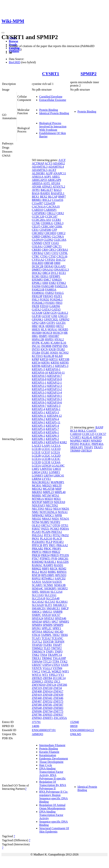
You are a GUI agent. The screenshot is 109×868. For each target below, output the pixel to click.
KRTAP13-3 (39, 392)
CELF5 (36, 226)
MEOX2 (37, 489)
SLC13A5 (38, 595)
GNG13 (63, 316)
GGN (53, 313)
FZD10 (44, 306)
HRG (35, 336)
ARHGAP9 (54, 180)
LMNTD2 (46, 469)
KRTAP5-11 (53, 422)
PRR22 (56, 552)
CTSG (44, 256)
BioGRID (15, 62)
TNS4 (44, 655)
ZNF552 (48, 701)
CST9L (63, 253)
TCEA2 (46, 638)
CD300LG (47, 223)
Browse (13, 41)
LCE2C (46, 456)
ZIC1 (57, 681)
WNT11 (37, 675)
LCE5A (36, 466)
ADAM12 (59, 163)
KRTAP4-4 (52, 419)
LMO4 (36, 472)
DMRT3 (37, 270)
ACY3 (48, 163)
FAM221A (61, 286)
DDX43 (49, 266)
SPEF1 (47, 622)
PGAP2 (36, 532)
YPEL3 (53, 675)
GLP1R (36, 316)
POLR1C (85, 444)
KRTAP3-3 (52, 412)
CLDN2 (48, 240)
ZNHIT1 (48, 718)
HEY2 (60, 326)
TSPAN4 (37, 661)
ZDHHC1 (38, 681)
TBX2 (56, 635)
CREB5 (36, 250)
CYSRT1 (51, 74)
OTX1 (65, 525)
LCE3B (46, 459)
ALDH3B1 (38, 173)
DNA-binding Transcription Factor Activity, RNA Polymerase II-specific (52, 773)
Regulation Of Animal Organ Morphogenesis (52, 807)
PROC (48, 549)
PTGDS (64, 555)
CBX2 (60, 213)
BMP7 (62, 197)
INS (65, 346)
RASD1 (59, 565)
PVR (54, 559)
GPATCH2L (51, 319)
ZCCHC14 (59, 678)
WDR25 (56, 671)
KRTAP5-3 (38, 426)
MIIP (58, 489)
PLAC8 (57, 539)
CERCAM (48, 226)
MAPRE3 (76, 441)
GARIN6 (55, 306)
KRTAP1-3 (62, 366)
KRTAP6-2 (38, 436)
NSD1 (55, 519)
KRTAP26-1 (53, 409)
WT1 (45, 675)
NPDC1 (49, 515)
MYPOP (37, 502)
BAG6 (36, 193)
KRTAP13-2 (54, 389)
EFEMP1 (55, 276)
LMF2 (36, 469)
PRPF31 (37, 552)
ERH (45, 283)
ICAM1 (45, 343)
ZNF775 (58, 711)
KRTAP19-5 (39, 402)
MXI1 (57, 499)
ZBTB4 (48, 678)
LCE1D (56, 449)
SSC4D (59, 632)
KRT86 (36, 366)
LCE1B (36, 449)
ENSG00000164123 (82, 730)
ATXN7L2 (59, 187)
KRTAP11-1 (39, 383)
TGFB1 (48, 645)
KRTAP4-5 (38, 422)
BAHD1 (45, 193)
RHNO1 (62, 572)
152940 (75, 722)
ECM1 (36, 276)
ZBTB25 (37, 678)
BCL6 (74, 431)
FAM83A (51, 290)
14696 (36, 726)
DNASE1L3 (62, 270)
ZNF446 (58, 698)
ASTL (47, 183)
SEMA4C (38, 588)
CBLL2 (51, 213)
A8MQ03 (37, 734)
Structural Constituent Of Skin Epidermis (54, 830)
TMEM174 (38, 652)
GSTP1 (51, 323)
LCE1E (36, 452)
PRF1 (52, 545)
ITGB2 (61, 349)
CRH (45, 250)
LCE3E (46, 462)
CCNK (36, 223)
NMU (35, 512)
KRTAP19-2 (39, 399)
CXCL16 (62, 256)
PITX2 (57, 535)
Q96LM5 (76, 734)
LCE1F (46, 452)
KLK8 (59, 356)
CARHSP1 (50, 210)
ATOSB (36, 187)
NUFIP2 (55, 522)
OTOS (56, 525)
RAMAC (37, 565)
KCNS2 (64, 353)
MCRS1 (37, 485)
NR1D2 (36, 519)
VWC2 (36, 671)
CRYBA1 (62, 250)
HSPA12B (38, 339)
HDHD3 (50, 326)
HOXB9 (37, 333)
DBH (57, 263)
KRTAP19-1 (54, 396)
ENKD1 (57, 280)
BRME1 (37, 200)
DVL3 (54, 273)
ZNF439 (58, 695)
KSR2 (63, 442)
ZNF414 (48, 691)
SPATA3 (49, 618)
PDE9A (64, 529)
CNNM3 (37, 243)
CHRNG (46, 236)
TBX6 (64, 635)
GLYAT (46, 316)
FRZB (36, 306)
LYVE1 (46, 479)
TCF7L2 (37, 642)
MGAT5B (49, 489)
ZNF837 (58, 715)
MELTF (57, 485)
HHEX (36, 329)
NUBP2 (45, 522)
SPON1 (36, 628)
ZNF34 (57, 688)
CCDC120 (38, 216)
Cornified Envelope (51, 97)
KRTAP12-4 (39, 389)
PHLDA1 (37, 535)
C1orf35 (91, 431)
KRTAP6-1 (52, 432)
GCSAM (37, 313)
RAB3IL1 (50, 562)
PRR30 (36, 555)
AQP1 (48, 177)
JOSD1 (54, 353)
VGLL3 (47, 668)
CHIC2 (61, 233)
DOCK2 (37, 273)
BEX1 (36, 197)
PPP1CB (37, 545)
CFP (54, 230)
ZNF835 (48, 715)
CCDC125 (88, 434)
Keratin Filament (49, 752)
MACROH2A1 (41, 482)
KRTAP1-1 (48, 366)
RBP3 (45, 568)
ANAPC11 (60, 173)
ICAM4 (55, 343)
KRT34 (36, 363)
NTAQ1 (64, 519)
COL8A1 (37, 246)
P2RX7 (36, 529)
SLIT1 (48, 605)
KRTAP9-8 (52, 442)
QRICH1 (63, 559)
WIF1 (65, 671)
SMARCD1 (39, 608)
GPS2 (35, 323)
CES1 (35, 230)
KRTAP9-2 (52, 439)
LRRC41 (59, 476)
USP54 (46, 665)
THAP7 (57, 645)
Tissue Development (51, 762)
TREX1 (36, 658)
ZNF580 (37, 705)
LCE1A (56, 446)
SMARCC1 (60, 605)
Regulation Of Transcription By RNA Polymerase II (53, 785)
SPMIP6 (48, 625)
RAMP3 (48, 565)
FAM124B (48, 286)
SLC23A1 (51, 595)
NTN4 (36, 522)
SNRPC (37, 615)
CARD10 (37, 210)
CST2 (55, 253)
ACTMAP (38, 163)
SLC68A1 (62, 602)
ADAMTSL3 (40, 167)
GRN (43, 323)
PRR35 (54, 555)
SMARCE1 (53, 608)
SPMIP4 (37, 625)
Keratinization (48, 755)
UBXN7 (37, 665)
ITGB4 (36, 353)
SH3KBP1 (50, 588)
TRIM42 (47, 658)
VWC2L (46, 671)
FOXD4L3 (38, 303)
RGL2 (36, 572)
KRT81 (46, 363)
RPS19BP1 (48, 575)
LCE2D (56, 456)
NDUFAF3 (38, 505)
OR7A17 (46, 525)
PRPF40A (97, 444)
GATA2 (36, 309)
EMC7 (47, 280)
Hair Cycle (46, 765)
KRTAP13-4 (54, 392)
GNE (54, 316)
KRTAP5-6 (38, 429)
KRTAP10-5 (39, 376)
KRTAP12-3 (54, 386)
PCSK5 (55, 529)
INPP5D (57, 346)
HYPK (36, 343)
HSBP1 (43, 336)
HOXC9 (58, 333)
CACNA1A (39, 207)
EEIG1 (45, 276)
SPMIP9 (58, 625)
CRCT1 (57, 246)
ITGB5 (45, 353)
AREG (56, 177)
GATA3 (46, 309)
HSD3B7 (54, 336)
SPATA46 (60, 618)
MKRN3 (37, 492)
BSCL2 (47, 200)
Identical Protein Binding (54, 113)
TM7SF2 (56, 648)
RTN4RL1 (48, 578)
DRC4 (46, 273)
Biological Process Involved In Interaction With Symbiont (53, 126)
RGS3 (44, 572)
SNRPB (58, 612)
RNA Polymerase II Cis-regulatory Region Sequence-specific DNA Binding (54, 797)
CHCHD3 (50, 233)
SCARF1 (37, 585)
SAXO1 (37, 582)
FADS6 (36, 286)
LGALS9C (58, 466)
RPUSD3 (61, 575)
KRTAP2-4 (38, 409)
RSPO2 (36, 578)
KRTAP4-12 (54, 416)
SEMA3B (60, 585)
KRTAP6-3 (52, 436)
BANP (99, 427)
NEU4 (57, 509)
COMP (48, 246)
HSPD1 (49, 339)
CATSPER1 (39, 213)
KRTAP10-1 (53, 369)
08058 (74, 726)
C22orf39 (49, 203)
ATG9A (55, 183)
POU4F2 (58, 542)
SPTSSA (37, 632)
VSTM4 (57, 668)
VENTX (37, 668)
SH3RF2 (63, 588)
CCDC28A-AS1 (42, 220)
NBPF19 (48, 502)
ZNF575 (58, 701)
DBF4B (49, 263)
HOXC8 (47, 333)
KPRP (35, 359)
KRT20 (44, 359)
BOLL (82, 431)
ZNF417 (58, 691)
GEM (46, 313)
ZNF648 (37, 708)
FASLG (59, 293)
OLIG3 (36, 525)
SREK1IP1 (77, 447)
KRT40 (97, 437)
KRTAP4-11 (39, 416)
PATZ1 (45, 529)
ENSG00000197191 (44, 730)
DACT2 (61, 260)
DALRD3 (38, 263)
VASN (65, 665)
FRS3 (59, 303)
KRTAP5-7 (52, 429)
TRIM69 (75, 451)
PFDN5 (75, 444)
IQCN (44, 349)
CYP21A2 (38, 260)
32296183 (15, 49)
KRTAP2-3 (54, 406)
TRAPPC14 (55, 655)
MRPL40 (60, 492)
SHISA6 (45, 592)
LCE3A (36, 459)
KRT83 (55, 363)
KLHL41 (87, 437)
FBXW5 (48, 296)
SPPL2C (47, 628)
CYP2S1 (50, 260)
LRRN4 (37, 479)
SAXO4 (47, 582)
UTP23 (56, 665)
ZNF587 (58, 705)
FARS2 (50, 293)
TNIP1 (50, 652)
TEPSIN (59, 642)
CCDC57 (101, 434)
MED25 (47, 485)
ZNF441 (48, 698)
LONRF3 (37, 476)
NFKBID (96, 441)
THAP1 (89, 447)
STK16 (36, 635)
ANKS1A (38, 177)
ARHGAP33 (39, 180)
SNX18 (46, 615)
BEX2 (44, 197)
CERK (58, 226)
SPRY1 (57, 628)
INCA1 (36, 346)
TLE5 (47, 648)
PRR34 (45, 555)
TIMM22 (37, 648)
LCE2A (55, 452)
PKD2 (65, 535)
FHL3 (35, 300)
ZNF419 (37, 695)
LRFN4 (48, 476)
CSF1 (47, 253)
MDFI (86, 441)
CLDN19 (37, 240)
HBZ (35, 326)
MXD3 (49, 499)
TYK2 (64, 661)
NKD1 (65, 509)
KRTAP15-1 (39, 396)
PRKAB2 (37, 549)
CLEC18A (60, 240)
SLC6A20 (38, 605)
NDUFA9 (59, 502)
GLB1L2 (63, 313)
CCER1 (57, 220)
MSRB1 (37, 495)
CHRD (36, 236)
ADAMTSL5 (40, 170)
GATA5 (56, 309)
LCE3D (36, 462)
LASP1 (46, 446)
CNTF (47, 243)
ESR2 (52, 283)
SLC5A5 (50, 602)
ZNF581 (48, 705)
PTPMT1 (45, 559)
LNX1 (44, 472)
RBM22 (37, 568)
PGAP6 (46, 532)
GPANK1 (38, 319)
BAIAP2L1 (58, 193)
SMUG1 (47, 612)
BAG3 (58, 190)
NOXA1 (63, 512)
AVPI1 (36, 190)
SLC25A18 (39, 598)
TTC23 (47, 661)
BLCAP (53, 197)
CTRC (36, 256)
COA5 (55, 243)
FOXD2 (44, 300)
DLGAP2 (60, 266)
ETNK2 (61, 283)
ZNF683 (58, 708)
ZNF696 (37, 711)
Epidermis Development (54, 759)
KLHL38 (49, 356)
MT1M (46, 495)
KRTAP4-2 (38, 419)
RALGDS (63, 562)
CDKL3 (59, 223)
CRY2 (52, 250)
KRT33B (64, 359)
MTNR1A (38, 499)
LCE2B (36, 456)
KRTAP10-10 (40, 373)
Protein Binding (49, 110)
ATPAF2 (47, 187)
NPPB (58, 515)
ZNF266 (62, 685)
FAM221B (38, 290)
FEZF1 (58, 296)
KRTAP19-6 (54, 402)
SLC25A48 (53, 598)
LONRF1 (54, 472)
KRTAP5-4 (52, 426)
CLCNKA (58, 236)
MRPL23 (48, 492)
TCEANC (57, 638)
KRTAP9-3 (38, 442)
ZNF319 (37, 688)
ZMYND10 (39, 685)
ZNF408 (37, 691)
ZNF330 (48, 688)
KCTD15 (37, 356)
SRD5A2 (48, 632)
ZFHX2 (49, 681)
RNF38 (36, 575)
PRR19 (47, 552)
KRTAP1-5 (38, 369)
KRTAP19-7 (39, 406)
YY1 (61, 675)
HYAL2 (59, 339)
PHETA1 (57, 532)
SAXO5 (57, 582)
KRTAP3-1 (38, 412)
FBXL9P (37, 296)
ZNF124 (51, 685)
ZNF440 (37, 698)
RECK (54, 568)
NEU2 (49, 509)
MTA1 (55, 495)
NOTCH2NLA (48, 512)
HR (66, 333)
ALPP (49, 173)
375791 (36, 722)
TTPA (56, 661)
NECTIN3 (38, 509)
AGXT (52, 170)
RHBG (52, 572)
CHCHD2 (38, 233)
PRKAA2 (62, 545)
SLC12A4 (56, 592)
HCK (42, 326)
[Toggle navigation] (3, 33)
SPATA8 (37, 622)
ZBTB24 (86, 451)
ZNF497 (37, 701)
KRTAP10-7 (54, 376)
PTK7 (35, 559)
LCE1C (46, 449)
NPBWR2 (38, 515)
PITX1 (48, 535)
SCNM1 (48, 585)
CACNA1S (53, 207)
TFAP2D (37, 645)
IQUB (52, 349)
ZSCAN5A (60, 718)
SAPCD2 (60, 578)
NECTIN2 (52, 505)
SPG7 (55, 622)
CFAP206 (45, 230)
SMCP (65, 608)
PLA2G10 (46, 539)
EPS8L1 (37, 283)
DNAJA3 (48, 270)
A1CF (62, 160)
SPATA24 (38, 618)
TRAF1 (98, 447)
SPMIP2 (89, 74)
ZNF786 (37, 715)
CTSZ (52, 256)
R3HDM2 (38, 562)
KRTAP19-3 (54, 399)
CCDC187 (51, 216)
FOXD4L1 (56, 300)
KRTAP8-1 (38, 439)
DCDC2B (38, 266)
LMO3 (57, 469)
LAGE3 (37, 446)
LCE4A (56, 462)
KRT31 (53, 359)
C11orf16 (58, 200)
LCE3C (56, 459)
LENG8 (46, 466)
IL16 (63, 343)
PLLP (49, 542)
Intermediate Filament (52, 745)
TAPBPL (46, 635)
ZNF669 (48, 708)
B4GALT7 (47, 190)
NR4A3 (46, 519)
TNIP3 (59, 652)
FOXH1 (50, 303)
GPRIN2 (64, 319)
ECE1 (62, 273)
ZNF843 (37, 718)
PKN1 (36, 539)
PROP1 (57, 549)
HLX (44, 329)
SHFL (35, 592)
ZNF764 (48, 711)
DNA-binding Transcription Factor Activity (51, 815)
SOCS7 (56, 615)
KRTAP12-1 (54, 383)
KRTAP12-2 (39, 386)
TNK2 (36, 655)
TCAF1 (36, 638)
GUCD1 (61, 323)
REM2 (62, 568)
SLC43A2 (38, 602)
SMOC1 (37, 612)
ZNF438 (48, 695)
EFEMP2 (37, 280)
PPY (46, 545)
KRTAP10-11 (57, 373)
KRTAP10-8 (39, 379)
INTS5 (36, 349)
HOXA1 (52, 329)
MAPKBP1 (57, 482)
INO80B (46, 346)
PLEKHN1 (38, 542)
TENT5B (48, 642)
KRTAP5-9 (38, 432)
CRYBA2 (38, 253)
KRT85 (64, 363)
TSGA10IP (59, 658)
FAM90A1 (38, 293)
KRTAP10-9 (54, 379)
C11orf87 (37, 203)
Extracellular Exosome (53, 100)
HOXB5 (63, 329)
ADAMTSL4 (56, 167)
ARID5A (37, 183)
